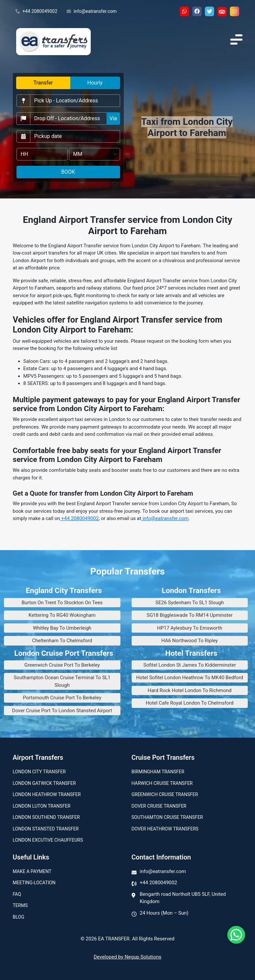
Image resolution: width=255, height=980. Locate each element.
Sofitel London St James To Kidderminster (190, 665)
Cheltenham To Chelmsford (62, 641)
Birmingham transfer (158, 772)
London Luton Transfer (42, 806)
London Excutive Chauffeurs (48, 840)
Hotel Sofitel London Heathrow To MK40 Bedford (190, 678)
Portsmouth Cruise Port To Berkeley (62, 698)
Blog (19, 917)
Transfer (43, 83)
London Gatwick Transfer (44, 783)
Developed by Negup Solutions (127, 957)
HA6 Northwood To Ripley (190, 641)
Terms (20, 905)
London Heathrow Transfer (47, 794)
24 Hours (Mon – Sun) (164, 913)
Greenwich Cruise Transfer (165, 794)
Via (113, 118)
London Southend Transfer (46, 817)
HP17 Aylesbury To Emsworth (190, 628)
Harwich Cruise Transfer (162, 783)
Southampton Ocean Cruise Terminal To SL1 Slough (62, 681)
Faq (17, 894)
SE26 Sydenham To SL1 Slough (190, 603)
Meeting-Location (34, 883)
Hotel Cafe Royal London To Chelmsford (190, 703)
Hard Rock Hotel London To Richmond (190, 690)
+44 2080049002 (36, 12)
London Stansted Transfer (46, 829)
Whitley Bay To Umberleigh (62, 628)
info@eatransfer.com (92, 12)
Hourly (95, 83)
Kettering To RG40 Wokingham (62, 615)
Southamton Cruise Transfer (167, 817)
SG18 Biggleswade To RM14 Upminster (190, 615)
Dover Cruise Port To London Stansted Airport (62, 711)
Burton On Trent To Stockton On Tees (62, 603)
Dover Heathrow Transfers (165, 829)
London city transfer (39, 772)
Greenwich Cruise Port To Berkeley (62, 665)
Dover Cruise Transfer (159, 806)
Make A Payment (32, 871)
